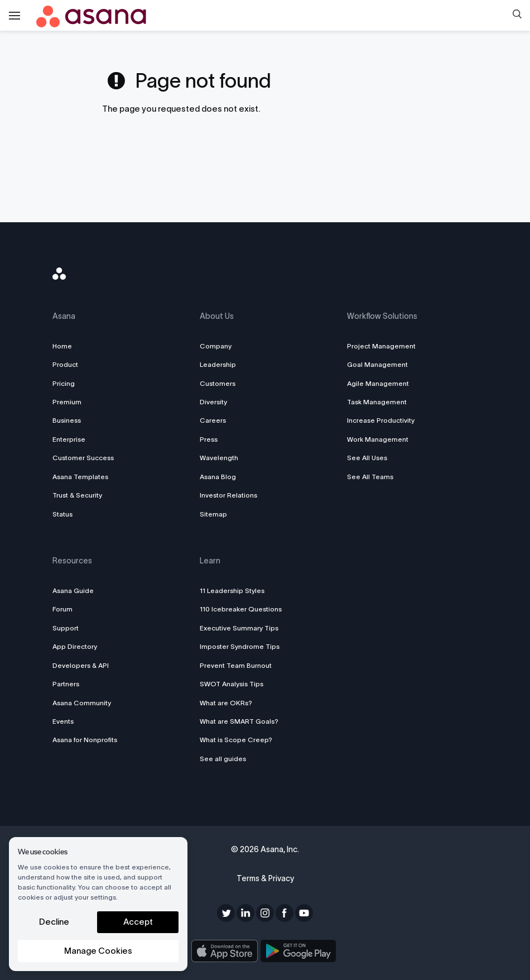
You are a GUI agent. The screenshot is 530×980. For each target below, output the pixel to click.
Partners (66, 684)
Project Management (381, 346)
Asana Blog (218, 477)
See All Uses (367, 458)
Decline (54, 922)
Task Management (377, 402)
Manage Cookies (98, 951)
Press (209, 439)
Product (65, 364)
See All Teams (370, 477)
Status (62, 514)
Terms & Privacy (265, 878)
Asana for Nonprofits (85, 740)
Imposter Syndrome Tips (240, 646)
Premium (67, 402)
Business (67, 420)
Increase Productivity (381, 420)
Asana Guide (73, 591)
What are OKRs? (226, 703)
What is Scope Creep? (236, 740)
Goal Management (377, 364)
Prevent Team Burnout (236, 665)
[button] (517, 16)
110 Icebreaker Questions (241, 609)
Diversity (213, 402)
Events (63, 721)
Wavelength (219, 458)
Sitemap (213, 514)
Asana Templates (80, 477)
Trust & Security (77, 495)
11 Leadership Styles (232, 591)
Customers (218, 383)
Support (66, 628)
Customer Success (83, 458)
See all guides (223, 759)
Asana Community (82, 703)
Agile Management (378, 383)
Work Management (378, 439)
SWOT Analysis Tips (232, 684)
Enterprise (69, 439)
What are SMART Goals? (239, 721)
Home (62, 346)
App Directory (75, 646)
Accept (138, 922)
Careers (213, 420)
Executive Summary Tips (239, 628)
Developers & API (81, 665)
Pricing (64, 383)
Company (216, 346)
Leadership (218, 364)
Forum (62, 609)
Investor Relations (228, 495)
